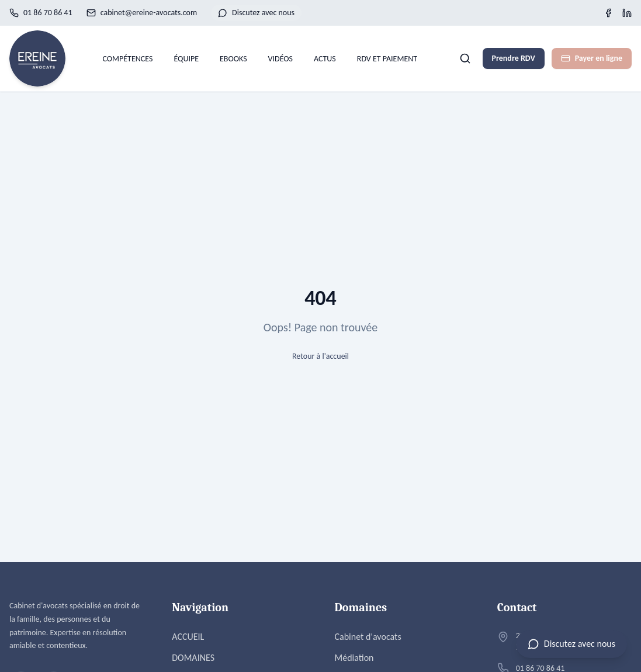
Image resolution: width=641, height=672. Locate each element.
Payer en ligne (592, 58)
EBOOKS (233, 59)
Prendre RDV (514, 58)
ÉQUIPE (186, 59)
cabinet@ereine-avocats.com (142, 13)
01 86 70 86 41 (41, 13)
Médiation (354, 658)
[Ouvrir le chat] (571, 644)
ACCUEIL (188, 637)
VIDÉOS (280, 59)
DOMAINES (193, 658)
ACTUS (325, 59)
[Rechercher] (465, 58)
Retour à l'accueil (320, 356)
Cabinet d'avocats (368, 637)
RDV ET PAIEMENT (387, 59)
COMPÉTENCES (127, 59)
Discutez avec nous (256, 13)
